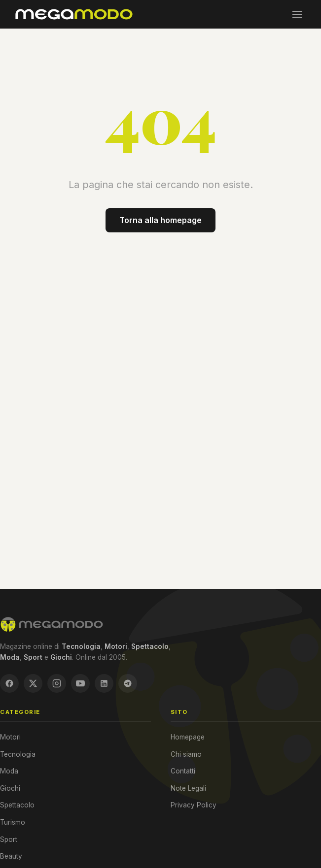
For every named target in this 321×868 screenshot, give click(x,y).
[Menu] (297, 14)
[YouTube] (80, 683)
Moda (9, 771)
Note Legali (188, 788)
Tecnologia (18, 754)
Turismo (13, 822)
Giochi (10, 788)
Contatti (183, 771)
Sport (9, 839)
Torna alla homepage (160, 220)
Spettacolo (17, 805)
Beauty (11, 856)
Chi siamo (186, 754)
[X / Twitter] (33, 683)
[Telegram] (128, 683)
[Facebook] (9, 683)
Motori (10, 737)
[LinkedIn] (104, 683)
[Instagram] (57, 683)
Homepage (188, 737)
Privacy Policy (194, 805)
